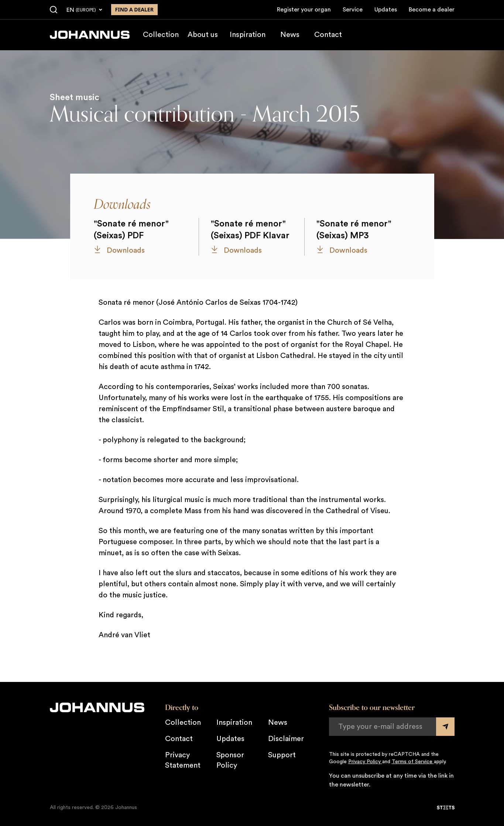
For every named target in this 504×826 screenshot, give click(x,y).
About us (203, 35)
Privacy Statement (183, 760)
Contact (328, 35)
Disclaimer (286, 739)
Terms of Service (413, 762)
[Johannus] (90, 35)
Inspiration (248, 35)
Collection (161, 35)
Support (282, 755)
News (290, 35)
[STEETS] (446, 808)
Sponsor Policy (230, 760)
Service (353, 10)
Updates (386, 10)
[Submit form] (445, 727)
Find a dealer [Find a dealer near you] (134, 9)
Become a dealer (432, 10)
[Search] (54, 10)
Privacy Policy (365, 762)
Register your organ (304, 10)
